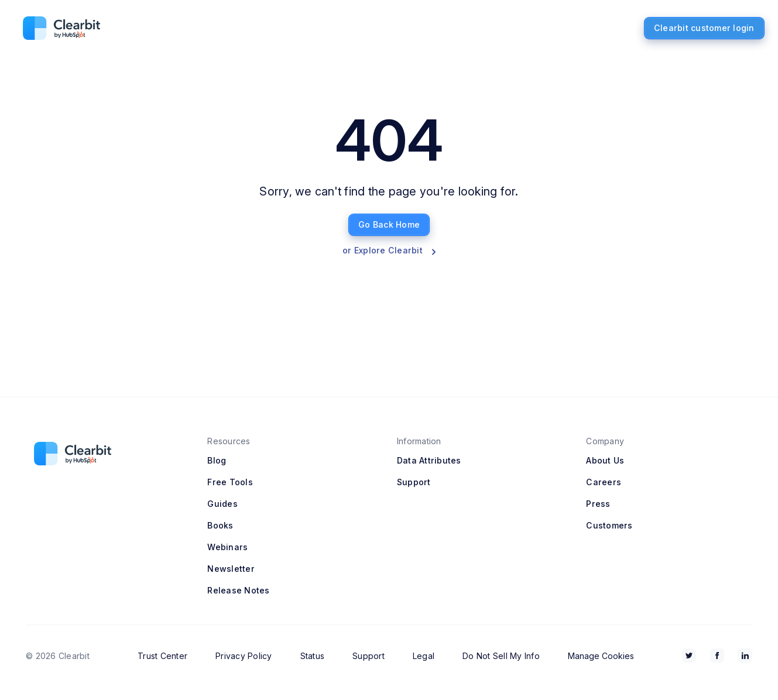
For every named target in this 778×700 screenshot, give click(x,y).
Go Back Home (389, 224)
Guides (222, 504)
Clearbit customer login (704, 28)
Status (313, 656)
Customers (609, 525)
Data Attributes (429, 460)
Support (414, 482)
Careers (604, 482)
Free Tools (230, 482)
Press (598, 504)
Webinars (227, 547)
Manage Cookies (601, 656)
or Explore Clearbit (389, 250)
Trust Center (162, 656)
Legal (424, 656)
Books (220, 525)
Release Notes (238, 590)
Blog (217, 460)
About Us (605, 460)
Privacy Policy (244, 656)
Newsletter (231, 569)
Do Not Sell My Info (501, 656)
